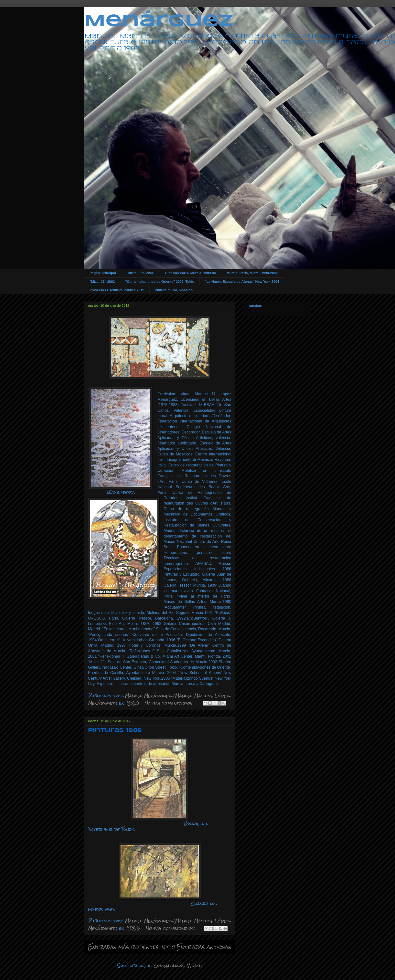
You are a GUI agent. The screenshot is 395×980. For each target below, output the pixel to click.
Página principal (103, 273)
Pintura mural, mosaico (174, 290)
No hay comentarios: (170, 703)
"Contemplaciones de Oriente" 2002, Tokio (160, 282)
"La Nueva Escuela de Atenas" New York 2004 (242, 282)
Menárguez (159, 21)
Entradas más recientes (123, 947)
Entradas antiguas (204, 947)
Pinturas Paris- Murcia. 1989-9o (191, 273)
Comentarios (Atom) (178, 965)
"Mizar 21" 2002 (102, 282)
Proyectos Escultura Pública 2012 (117, 290)
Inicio (168, 947)
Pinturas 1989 (115, 730)
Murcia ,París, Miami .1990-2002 (252, 273)
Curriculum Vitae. (141, 273)
